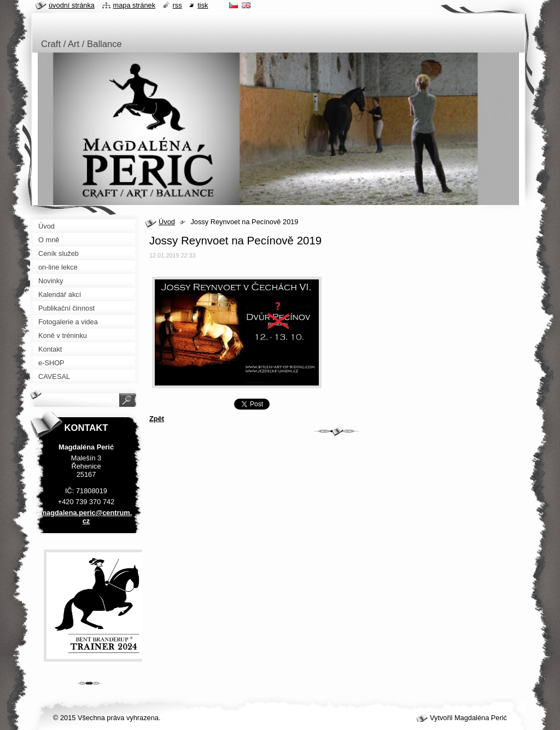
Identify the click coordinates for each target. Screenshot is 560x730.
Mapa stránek (135, 5)
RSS (177, 5)
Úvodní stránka (72, 5)
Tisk (203, 5)
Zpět (157, 419)
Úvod (167, 222)
